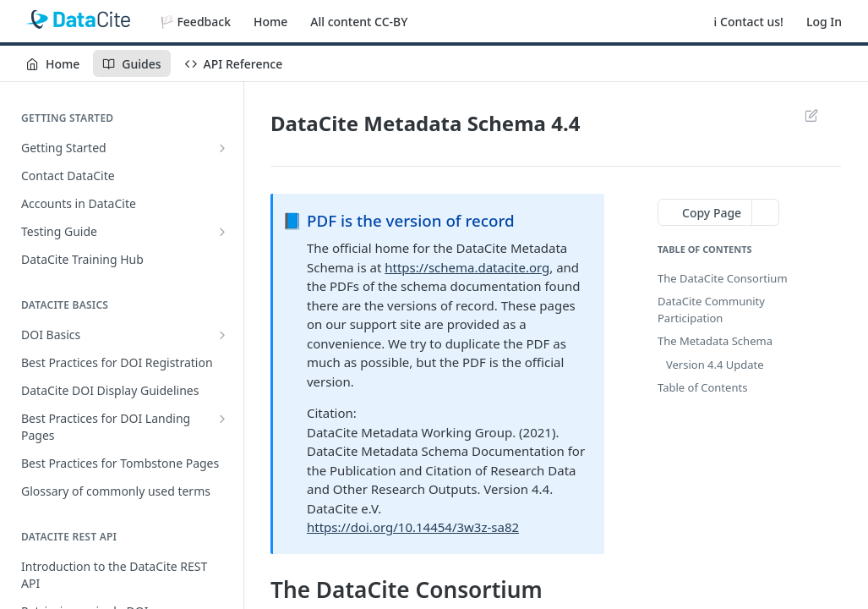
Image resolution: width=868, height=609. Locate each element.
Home (270, 22)
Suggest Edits (811, 115)
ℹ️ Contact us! (749, 22)
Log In (824, 22)
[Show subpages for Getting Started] (222, 148)
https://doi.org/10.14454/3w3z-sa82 (413, 527)
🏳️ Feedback (195, 22)
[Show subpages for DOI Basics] (222, 335)
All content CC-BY (359, 22)
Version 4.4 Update (715, 365)
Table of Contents (702, 387)
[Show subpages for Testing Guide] (222, 232)
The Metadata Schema (715, 341)
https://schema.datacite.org (467, 267)
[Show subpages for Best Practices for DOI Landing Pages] (222, 419)
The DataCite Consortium (723, 278)
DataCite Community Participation (711, 310)
